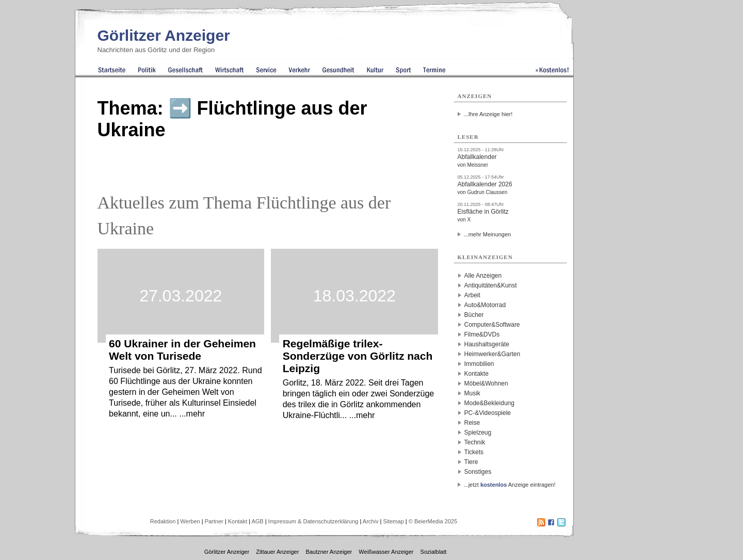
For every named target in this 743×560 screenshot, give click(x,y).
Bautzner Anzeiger (329, 552)
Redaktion (163, 521)
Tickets (474, 452)
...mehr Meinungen (488, 234)
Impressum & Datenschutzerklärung (313, 521)
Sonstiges (478, 472)
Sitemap (393, 521)
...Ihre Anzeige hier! (488, 114)
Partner (214, 521)
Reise (472, 423)
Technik (475, 442)
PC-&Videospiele (488, 413)
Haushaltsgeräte (487, 344)
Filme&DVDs (482, 334)
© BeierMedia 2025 (433, 521)
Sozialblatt (434, 552)
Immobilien (479, 364)
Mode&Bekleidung (489, 403)
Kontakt (238, 521)
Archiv (371, 521)
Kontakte (477, 374)
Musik (472, 393)
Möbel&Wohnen (486, 383)
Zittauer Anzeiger (277, 552)
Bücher (474, 315)
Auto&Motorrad (485, 305)
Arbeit (472, 295)
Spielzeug (478, 433)
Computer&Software (492, 325)
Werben (190, 521)
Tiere (471, 462)
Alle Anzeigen (483, 276)
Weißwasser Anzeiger (386, 552)
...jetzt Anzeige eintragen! (510, 485)
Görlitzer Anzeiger (164, 35)
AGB (257, 521)
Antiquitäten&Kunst (491, 285)
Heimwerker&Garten (492, 354)
